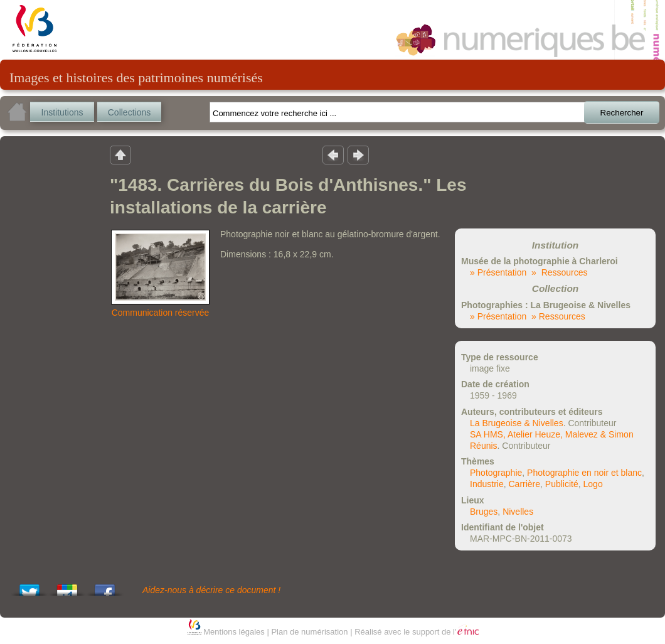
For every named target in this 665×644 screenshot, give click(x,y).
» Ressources (559, 272)
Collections (129, 112)
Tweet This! (29, 587)
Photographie (496, 473)
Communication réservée (161, 313)
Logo (593, 484)
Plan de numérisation (309, 632)
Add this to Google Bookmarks (67, 587)
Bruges (484, 512)
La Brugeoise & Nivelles (517, 423)
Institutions (62, 112)
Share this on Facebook (105, 587)
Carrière (524, 484)
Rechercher (622, 113)
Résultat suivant (358, 154)
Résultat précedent (333, 154)
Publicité (562, 484)
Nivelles (518, 512)
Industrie (487, 484)
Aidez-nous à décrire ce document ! (211, 590)
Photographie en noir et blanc (584, 473)
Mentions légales (234, 632)
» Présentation (498, 272)
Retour (120, 154)
